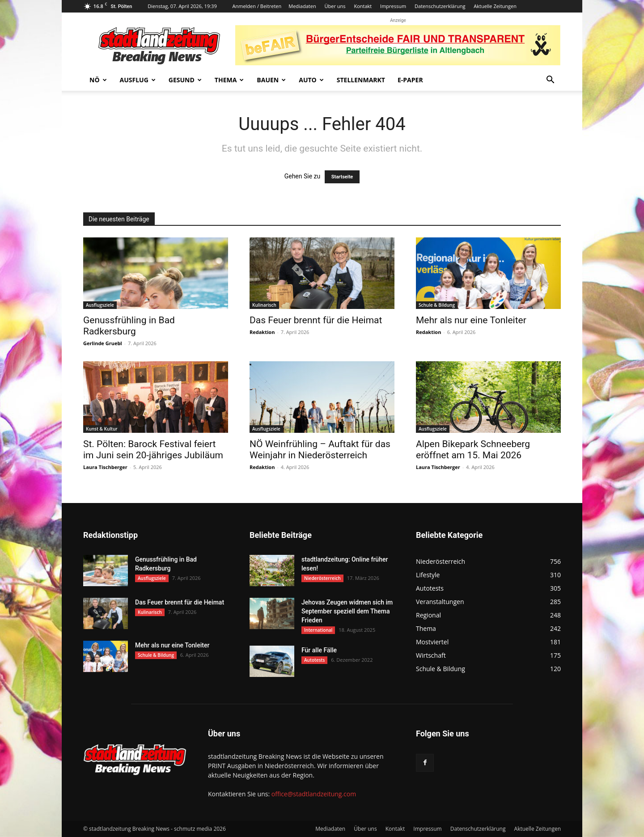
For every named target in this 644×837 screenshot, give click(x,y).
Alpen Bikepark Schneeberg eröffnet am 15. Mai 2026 (473, 450)
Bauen (271, 80)
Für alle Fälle (319, 650)
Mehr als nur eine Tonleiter (471, 320)
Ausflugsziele (100, 305)
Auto (311, 80)
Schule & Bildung (437, 305)
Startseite (342, 177)
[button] (550, 81)
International (318, 630)
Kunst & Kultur (102, 429)
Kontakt (363, 6)
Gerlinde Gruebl (103, 343)
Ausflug (138, 80)
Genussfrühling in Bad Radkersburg (129, 326)
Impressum (393, 6)
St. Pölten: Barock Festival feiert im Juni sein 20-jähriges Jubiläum (153, 450)
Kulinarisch (264, 305)
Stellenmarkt (361, 80)
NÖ (98, 80)
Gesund (185, 80)
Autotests (314, 660)
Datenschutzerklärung (440, 6)
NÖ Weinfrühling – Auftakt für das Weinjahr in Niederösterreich (320, 450)
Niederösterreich (322, 578)
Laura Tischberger (105, 467)
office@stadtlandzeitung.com (314, 794)
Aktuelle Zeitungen (495, 6)
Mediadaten (302, 6)
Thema (229, 80)
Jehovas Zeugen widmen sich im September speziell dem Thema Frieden (347, 611)
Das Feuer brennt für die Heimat (316, 320)
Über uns (335, 6)
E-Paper (410, 80)
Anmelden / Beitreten (257, 6)
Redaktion (262, 332)
